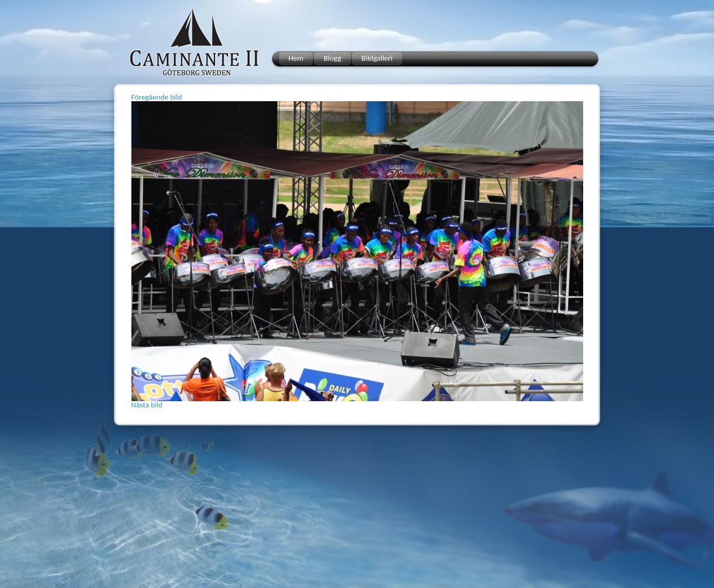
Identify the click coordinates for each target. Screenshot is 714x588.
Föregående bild (157, 97)
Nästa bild (147, 405)
